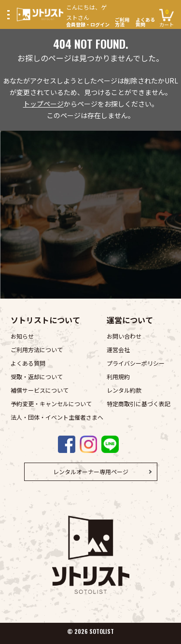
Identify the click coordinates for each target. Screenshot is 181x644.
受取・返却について (37, 377)
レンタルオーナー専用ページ (91, 472)
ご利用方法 (122, 22)
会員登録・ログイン (89, 14)
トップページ (43, 104)
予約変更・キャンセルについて (51, 404)
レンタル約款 (124, 390)
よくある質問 (145, 22)
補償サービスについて (40, 390)
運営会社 (118, 349)
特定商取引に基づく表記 (139, 404)
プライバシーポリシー (136, 363)
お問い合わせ (124, 336)
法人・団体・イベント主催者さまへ (57, 417)
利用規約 (118, 377)
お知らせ (22, 336)
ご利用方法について (37, 349)
